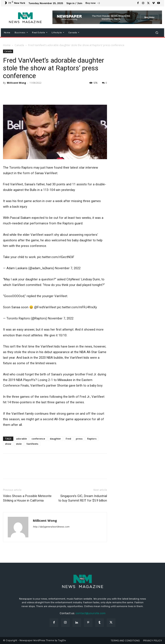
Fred (68, 439)
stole (19, 444)
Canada (19, 45)
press (79, 439)
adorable (21, 439)
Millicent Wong (16, 83)
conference (38, 439)
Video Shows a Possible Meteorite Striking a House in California (27, 498)
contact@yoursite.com (91, 613)
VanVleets (32, 444)
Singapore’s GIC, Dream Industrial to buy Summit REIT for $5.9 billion (83, 498)
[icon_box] (93, 4)
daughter (55, 439)
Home (7, 45)
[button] (157, 33)
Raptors (92, 439)
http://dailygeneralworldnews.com (51, 527)
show (8, 444)
